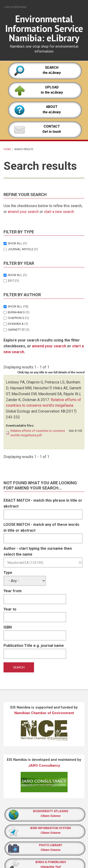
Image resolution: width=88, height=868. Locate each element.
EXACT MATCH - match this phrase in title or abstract (43, 503)
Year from (13, 591)
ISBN (8, 627)
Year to (10, 609)
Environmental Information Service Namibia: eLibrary (44, 28)
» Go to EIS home (15, 7)
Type (8, 573)
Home (7, 149)
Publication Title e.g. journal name (34, 646)
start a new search (59, 212)
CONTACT (52, 127)
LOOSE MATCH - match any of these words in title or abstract (41, 527)
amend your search (23, 212)
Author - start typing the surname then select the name (38, 551)
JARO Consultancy (44, 766)
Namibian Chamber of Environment (44, 713)
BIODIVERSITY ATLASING (51, 811)
